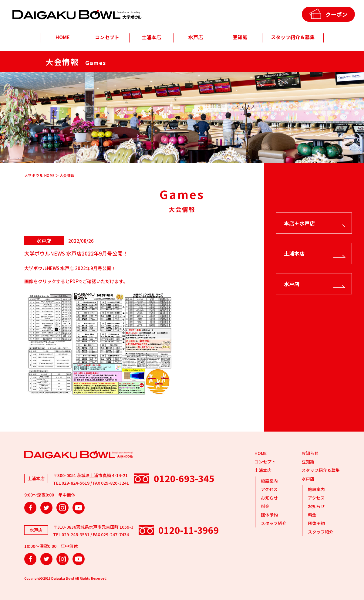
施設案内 (269, 481)
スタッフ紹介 (274, 523)
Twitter (46, 508)
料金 (265, 506)
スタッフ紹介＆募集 (293, 37)
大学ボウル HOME (40, 175)
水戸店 (196, 37)
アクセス (269, 489)
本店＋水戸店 (299, 223)
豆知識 (240, 37)
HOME (63, 37)
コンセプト (107, 37)
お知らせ (269, 498)
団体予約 (269, 515)
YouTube (79, 508)
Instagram (62, 508)
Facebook (30, 508)
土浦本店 (151, 37)
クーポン (336, 14)
